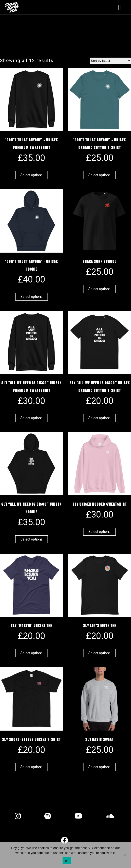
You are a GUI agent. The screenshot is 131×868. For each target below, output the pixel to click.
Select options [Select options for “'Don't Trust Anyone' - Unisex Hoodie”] (32, 297)
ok (67, 861)
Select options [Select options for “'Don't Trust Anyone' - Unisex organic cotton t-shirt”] (99, 175)
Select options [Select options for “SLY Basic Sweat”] (99, 767)
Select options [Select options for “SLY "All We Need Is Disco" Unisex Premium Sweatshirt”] (32, 418)
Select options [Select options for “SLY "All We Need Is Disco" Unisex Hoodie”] (32, 539)
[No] (125, 855)
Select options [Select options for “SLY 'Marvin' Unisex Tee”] (32, 653)
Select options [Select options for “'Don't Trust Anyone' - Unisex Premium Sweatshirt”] (32, 175)
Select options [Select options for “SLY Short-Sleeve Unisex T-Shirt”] (32, 767)
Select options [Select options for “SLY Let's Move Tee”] (99, 653)
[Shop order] (110, 61)
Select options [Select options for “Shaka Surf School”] (99, 289)
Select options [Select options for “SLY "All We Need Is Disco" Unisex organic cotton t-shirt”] (99, 418)
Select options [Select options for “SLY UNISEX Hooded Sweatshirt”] (99, 532)
